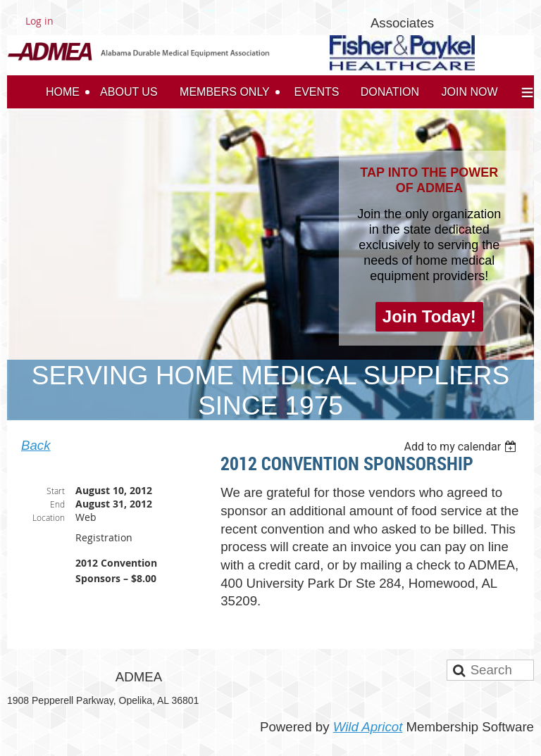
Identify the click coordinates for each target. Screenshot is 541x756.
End (57, 504)
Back (36, 445)
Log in (39, 21)
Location (49, 517)
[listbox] (462, 447)
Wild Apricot (368, 727)
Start (56, 491)
